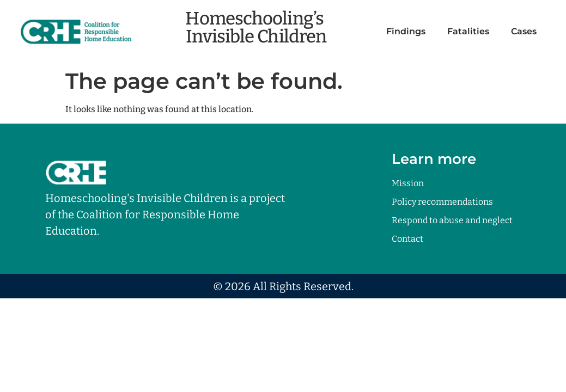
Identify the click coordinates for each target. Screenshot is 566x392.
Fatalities (468, 31)
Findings (406, 31)
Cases (524, 31)
